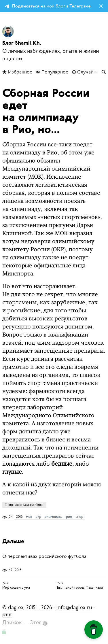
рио (69, 517)
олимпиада (54, 517)
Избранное (17, 72)
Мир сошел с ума (16, 588)
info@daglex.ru (74, 607)
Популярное (52, 72)
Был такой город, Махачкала (80, 588)
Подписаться (26, 6)
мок (29, 517)
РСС (7, 615)
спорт (80, 517)
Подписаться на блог (24, 505)
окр (38, 517)
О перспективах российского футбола (44, 557)
